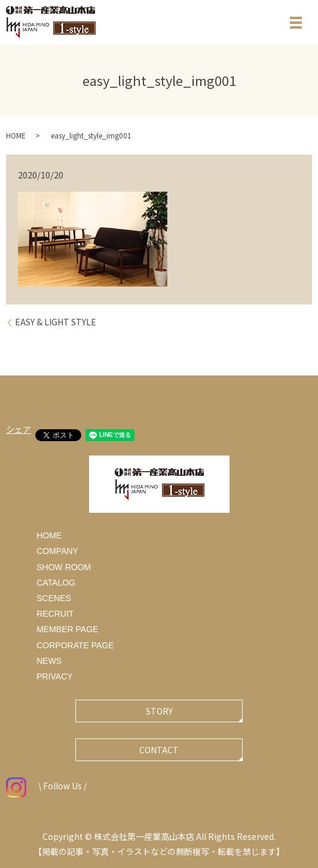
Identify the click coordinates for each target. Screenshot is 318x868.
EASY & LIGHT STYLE (56, 322)
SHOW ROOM (64, 567)
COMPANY (57, 551)
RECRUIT (55, 614)
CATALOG (56, 583)
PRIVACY (54, 676)
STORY (159, 711)
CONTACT (159, 750)
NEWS (49, 661)
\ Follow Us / (46, 786)
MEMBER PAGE (67, 629)
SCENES (54, 598)
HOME (16, 135)
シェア (19, 429)
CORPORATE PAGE (75, 645)
